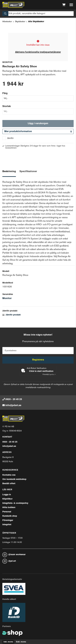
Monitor (7, 298)
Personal (7, 512)
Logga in (7, 495)
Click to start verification (41, 371)
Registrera (38, 360)
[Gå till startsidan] (13, 5)
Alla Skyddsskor (36, 22)
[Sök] (38, 14)
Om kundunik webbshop (14, 479)
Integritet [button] (7, 525)
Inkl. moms (8, 642)
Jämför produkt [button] (12, 315)
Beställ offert (9, 484)
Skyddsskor (20, 22)
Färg (5, 93)
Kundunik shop (10, 516)
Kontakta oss (9, 475)
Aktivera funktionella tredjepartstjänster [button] (38, 52)
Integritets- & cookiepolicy (15, 503)
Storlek (7, 106)
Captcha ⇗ (49, 375)
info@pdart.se (13, 405)
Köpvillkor (7, 499)
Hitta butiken (9, 508)
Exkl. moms (21, 642)
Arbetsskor (7, 22)
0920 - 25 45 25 (14, 399)
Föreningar (8, 520)
